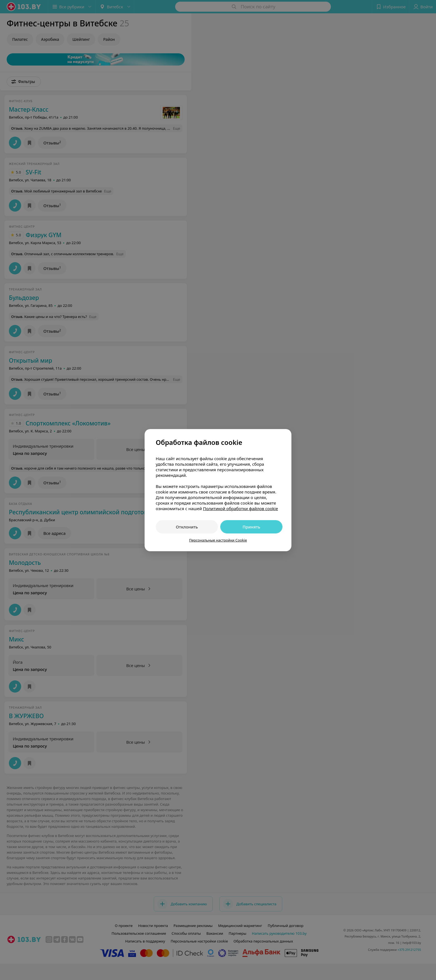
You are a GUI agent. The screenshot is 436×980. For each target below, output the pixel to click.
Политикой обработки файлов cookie (241, 508)
